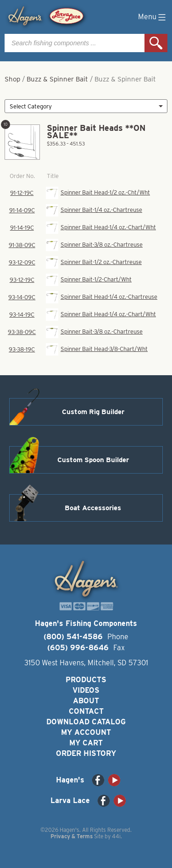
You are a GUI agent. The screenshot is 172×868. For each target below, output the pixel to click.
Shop (12, 79)
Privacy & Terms (72, 836)
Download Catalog (86, 722)
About (86, 701)
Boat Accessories (93, 508)
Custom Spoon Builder (93, 460)
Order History (86, 753)
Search (156, 43)
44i (116, 836)
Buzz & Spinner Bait (57, 79)
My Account (86, 732)
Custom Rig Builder (93, 412)
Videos (86, 690)
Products (86, 680)
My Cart (86, 743)
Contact (86, 711)
